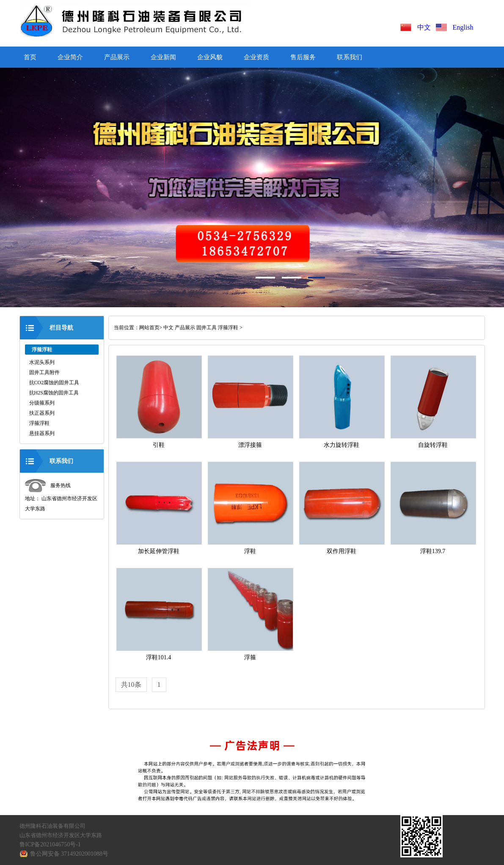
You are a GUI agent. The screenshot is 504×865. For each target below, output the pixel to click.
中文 (426, 27)
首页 (30, 57)
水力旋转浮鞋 (342, 445)
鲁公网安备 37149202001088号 (69, 854)
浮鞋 (250, 551)
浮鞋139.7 (433, 551)
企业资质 (256, 57)
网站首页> (151, 328)
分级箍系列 (42, 403)
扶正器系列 (42, 413)
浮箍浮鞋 (39, 423)
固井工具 (207, 328)
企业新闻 (163, 57)
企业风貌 (210, 57)
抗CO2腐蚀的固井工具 (54, 383)
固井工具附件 (44, 372)
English (463, 27)
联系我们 (350, 57)
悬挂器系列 (42, 433)
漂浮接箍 (250, 445)
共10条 (131, 685)
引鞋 (159, 445)
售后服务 (303, 57)
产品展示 (117, 57)
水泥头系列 (42, 362)
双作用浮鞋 (342, 551)
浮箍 (250, 657)
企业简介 (70, 57)
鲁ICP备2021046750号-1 (50, 844)
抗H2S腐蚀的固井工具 (54, 393)
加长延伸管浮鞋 (159, 551)
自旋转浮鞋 (433, 445)
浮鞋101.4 (159, 657)
